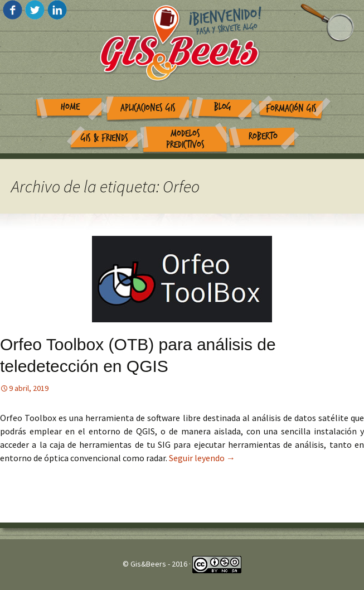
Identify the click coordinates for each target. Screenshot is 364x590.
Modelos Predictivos (185, 139)
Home (70, 107)
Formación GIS (291, 108)
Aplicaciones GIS (148, 108)
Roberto (263, 136)
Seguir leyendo (202, 458)
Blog (223, 107)
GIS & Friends (105, 138)
